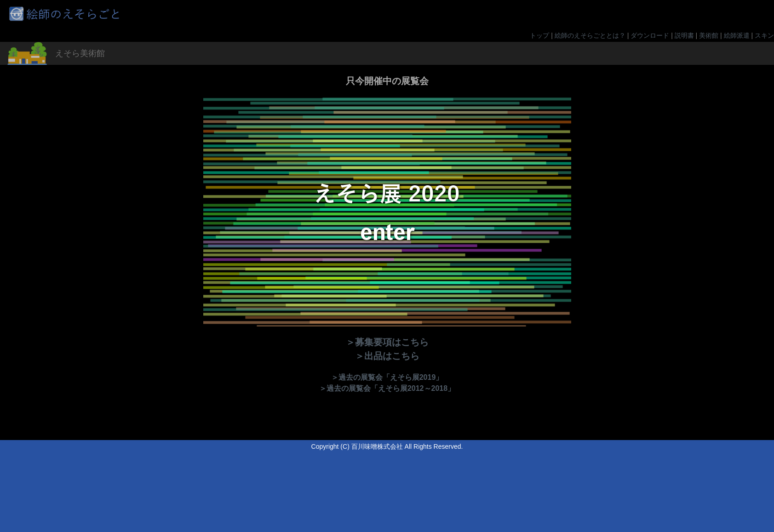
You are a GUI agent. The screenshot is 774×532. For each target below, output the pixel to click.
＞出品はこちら (387, 356)
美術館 (709, 35)
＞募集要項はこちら (387, 342)
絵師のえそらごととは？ (590, 35)
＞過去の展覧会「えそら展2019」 (387, 377)
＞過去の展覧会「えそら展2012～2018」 (387, 388)
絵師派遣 (737, 35)
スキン (764, 35)
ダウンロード (650, 35)
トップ (539, 35)
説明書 (684, 35)
